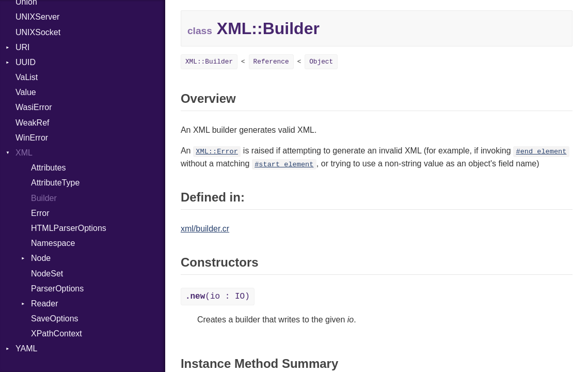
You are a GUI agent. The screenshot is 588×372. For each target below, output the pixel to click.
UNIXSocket (38, 32)
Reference (271, 62)
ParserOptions (57, 289)
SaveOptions (55, 319)
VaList (27, 77)
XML (24, 153)
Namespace (53, 243)
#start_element (284, 165)
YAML (26, 348)
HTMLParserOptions (69, 228)
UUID (26, 62)
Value (26, 92)
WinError (32, 138)
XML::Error (217, 152)
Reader (44, 304)
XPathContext (57, 334)
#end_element (541, 152)
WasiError (34, 107)
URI (23, 47)
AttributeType (55, 183)
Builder (44, 198)
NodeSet (47, 274)
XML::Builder (209, 62)
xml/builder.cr (205, 229)
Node (41, 258)
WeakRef (33, 123)
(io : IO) (218, 297)
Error (40, 213)
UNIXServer (37, 17)
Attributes (49, 168)
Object (321, 62)
